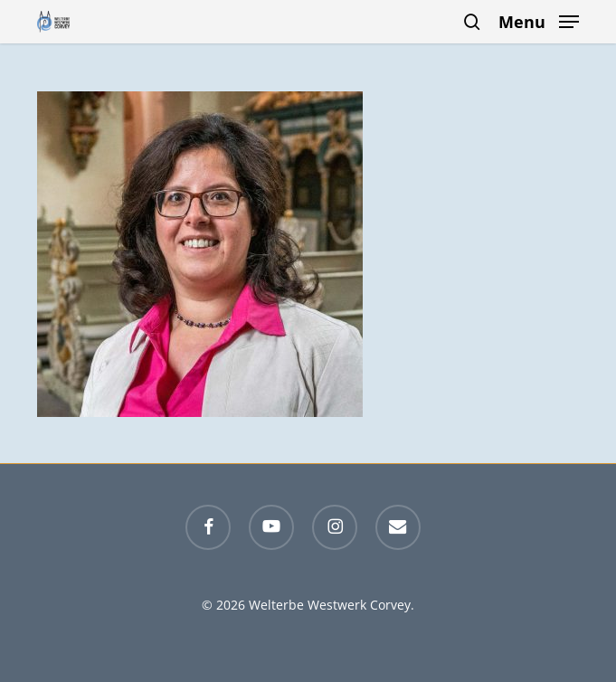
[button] (539, 20)
